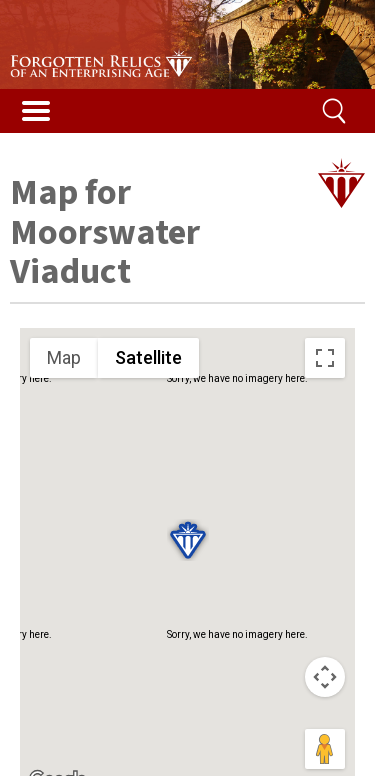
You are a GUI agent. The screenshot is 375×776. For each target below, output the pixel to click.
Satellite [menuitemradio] (148, 357)
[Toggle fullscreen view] (325, 358)
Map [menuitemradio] (64, 357)
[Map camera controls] (325, 677)
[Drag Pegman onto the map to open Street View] (325, 749)
